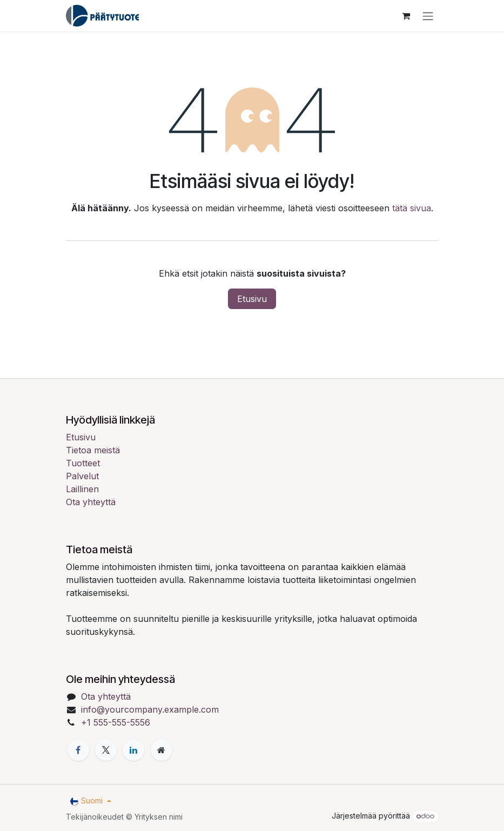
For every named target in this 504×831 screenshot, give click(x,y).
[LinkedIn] (133, 750)
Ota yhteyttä (91, 502)
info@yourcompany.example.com (150, 709)
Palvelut (82, 476)
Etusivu (252, 299)
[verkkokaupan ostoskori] (406, 16)
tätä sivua (412, 208)
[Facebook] (78, 750)
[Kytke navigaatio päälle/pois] (428, 16)
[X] (106, 750)
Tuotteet (83, 463)
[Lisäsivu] (162, 750)
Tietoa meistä (93, 450)
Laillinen (82, 489)
